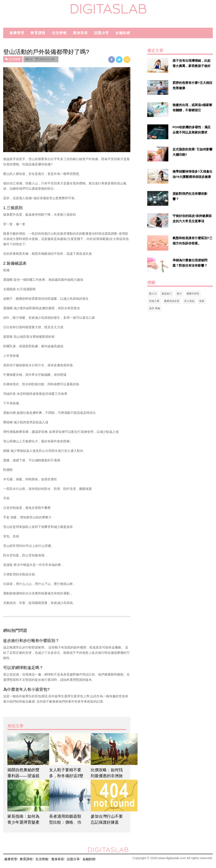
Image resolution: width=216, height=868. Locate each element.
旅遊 (202, 301)
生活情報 (59, 33)
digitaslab (108, 9)
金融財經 (123, 33)
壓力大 (153, 293)
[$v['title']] (158, 65)
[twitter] (120, 59)
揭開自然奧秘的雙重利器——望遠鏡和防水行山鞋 (23, 776)
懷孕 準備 (155, 308)
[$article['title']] (25, 749)
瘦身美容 (80, 33)
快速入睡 (154, 301)
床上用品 (189, 301)
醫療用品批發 (172, 301)
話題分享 (102, 33)
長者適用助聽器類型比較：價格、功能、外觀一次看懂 (65, 822)
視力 (179, 293)
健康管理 (17, 33)
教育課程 (38, 33)
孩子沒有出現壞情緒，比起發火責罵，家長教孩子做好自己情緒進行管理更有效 (192, 66)
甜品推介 (167, 293)
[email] (127, 59)
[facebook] (112, 59)
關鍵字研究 (193, 293)
